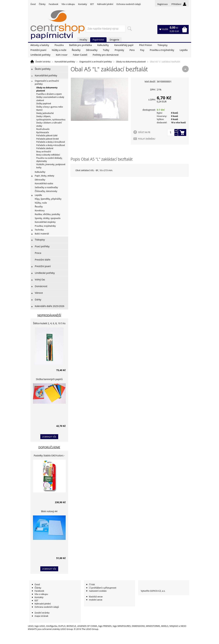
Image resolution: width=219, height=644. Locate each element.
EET (92, 4)
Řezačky (76, 50)
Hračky (83, 40)
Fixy (142, 50)
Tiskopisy (163, 45)
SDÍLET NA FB (144, 132)
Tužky (106, 50)
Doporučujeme (49, 447)
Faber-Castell (80, 55)
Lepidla (184, 50)
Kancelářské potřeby (65, 62)
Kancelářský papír (124, 45)
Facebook (53, 4)
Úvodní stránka (43, 62)
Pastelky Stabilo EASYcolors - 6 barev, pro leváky (49, 456)
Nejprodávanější (49, 315)
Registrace (163, 4)
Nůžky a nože (59, 50)
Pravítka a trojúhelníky (162, 50)
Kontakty (83, 4)
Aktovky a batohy (40, 45)
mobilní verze (96, 600)
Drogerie (114, 40)
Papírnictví (98, 40)
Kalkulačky (103, 45)
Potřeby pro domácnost (106, 55)
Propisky (119, 50)
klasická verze (96, 597)
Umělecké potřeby (40, 55)
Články (42, 4)
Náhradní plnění (105, 4)
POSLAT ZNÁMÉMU (147, 139)
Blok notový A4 (49, 511)
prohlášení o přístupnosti (104, 588)
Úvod (33, 4)
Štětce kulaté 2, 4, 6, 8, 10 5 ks (49, 323)
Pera (132, 50)
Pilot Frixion (146, 45)
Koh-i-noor (62, 55)
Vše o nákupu (68, 4)
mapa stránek (41, 616)
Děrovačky (92, 50)
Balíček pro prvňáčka (80, 45)
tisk (93, 584)
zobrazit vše (49, 437)
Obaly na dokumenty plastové (131, 62)
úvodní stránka (42, 613)
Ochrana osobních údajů (129, 4)
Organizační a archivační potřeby (96, 62)
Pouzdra (59, 45)
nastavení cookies (98, 591)
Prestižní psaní (38, 50)
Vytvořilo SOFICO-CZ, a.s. (153, 591)
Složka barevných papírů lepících (49, 380)
